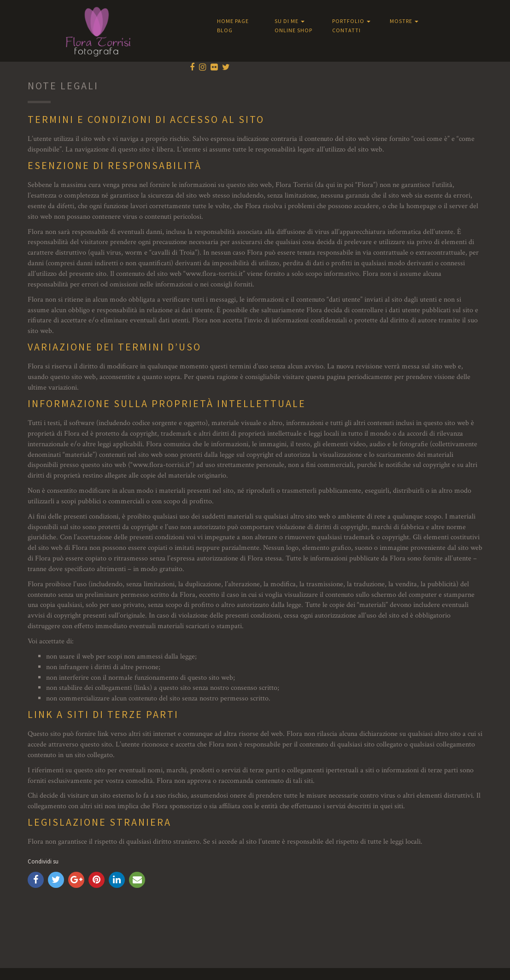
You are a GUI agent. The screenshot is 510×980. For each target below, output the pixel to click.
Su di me (290, 21)
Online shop (293, 30)
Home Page (233, 21)
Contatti (346, 30)
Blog (225, 30)
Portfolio (351, 21)
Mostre (404, 21)
